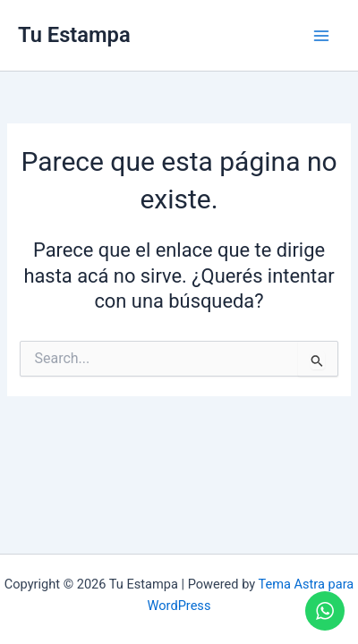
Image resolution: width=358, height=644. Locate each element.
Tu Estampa (74, 35)
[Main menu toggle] (321, 36)
